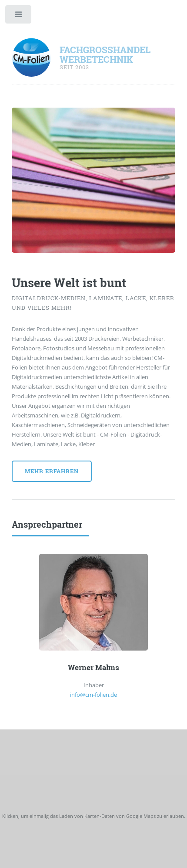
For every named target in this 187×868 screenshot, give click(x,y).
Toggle (19, 16)
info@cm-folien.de (93, 695)
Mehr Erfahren (52, 471)
